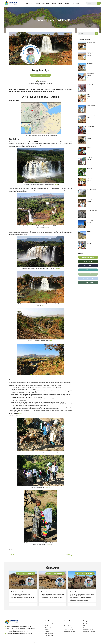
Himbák (88, 95)
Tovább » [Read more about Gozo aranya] (88, 235)
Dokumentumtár (57, 3)
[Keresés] (99, 3)
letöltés (57, 185)
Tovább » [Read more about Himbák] (88, 98)
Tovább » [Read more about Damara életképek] (88, 77)
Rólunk (67, 3)
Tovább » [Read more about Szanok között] (88, 88)
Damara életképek (91, 74)
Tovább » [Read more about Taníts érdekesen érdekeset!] (88, 182)
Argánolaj (89, 147)
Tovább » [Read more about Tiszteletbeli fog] (88, 203)
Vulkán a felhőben (90, 221)
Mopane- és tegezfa (91, 105)
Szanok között (90, 84)
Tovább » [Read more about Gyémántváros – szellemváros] (88, 57)
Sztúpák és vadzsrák (91, 116)
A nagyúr (89, 137)
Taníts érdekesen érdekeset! (52, 20)
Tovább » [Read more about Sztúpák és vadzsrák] (88, 119)
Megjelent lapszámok (42, 3)
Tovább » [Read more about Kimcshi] (88, 245)
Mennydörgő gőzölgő (91, 189)
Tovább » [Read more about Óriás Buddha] (88, 161)
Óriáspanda (89, 168)
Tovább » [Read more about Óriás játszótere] (88, 67)
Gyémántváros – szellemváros (90, 53)
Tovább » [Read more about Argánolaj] (88, 151)
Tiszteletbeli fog (90, 200)
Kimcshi (88, 242)
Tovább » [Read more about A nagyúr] (88, 140)
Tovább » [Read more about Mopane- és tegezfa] (88, 109)
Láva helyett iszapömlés (92, 210)
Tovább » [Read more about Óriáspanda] (88, 172)
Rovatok (29, 3)
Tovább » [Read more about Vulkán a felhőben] (88, 224)
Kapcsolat (76, 3)
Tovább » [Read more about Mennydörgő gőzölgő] (88, 193)
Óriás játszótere (90, 63)
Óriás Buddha (90, 158)
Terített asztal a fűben (91, 42)
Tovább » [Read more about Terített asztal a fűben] (88, 46)
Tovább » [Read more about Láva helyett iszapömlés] (88, 214)
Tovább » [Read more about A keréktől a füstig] (88, 130)
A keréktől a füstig (90, 126)
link (20, 416)
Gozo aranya (89, 231)
